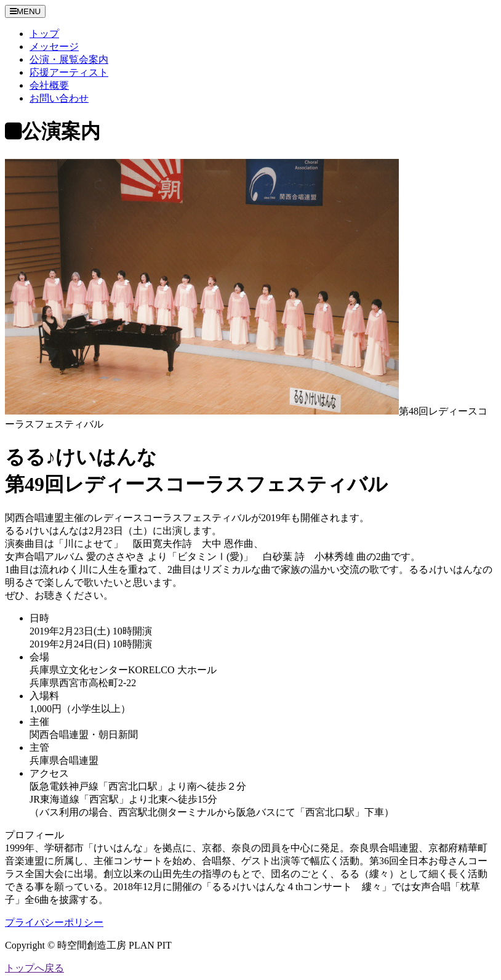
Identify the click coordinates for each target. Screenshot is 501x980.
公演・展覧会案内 (69, 59)
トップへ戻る (34, 968)
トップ (44, 34)
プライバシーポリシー (54, 922)
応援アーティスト (69, 72)
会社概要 (49, 85)
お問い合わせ (59, 98)
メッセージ (54, 47)
